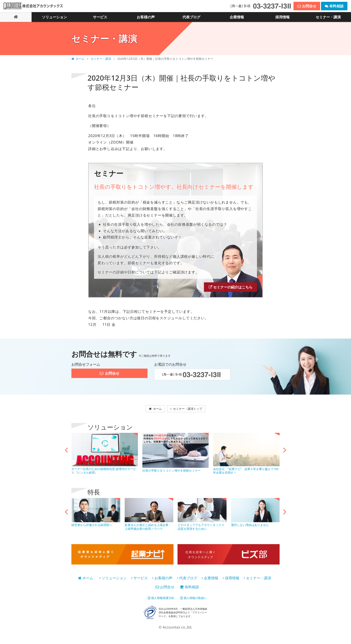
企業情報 (210, 581)
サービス (139, 581)
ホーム (78, 58)
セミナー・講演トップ (188, 411)
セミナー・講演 (101, 58)
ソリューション (113, 581)
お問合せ (165, 590)
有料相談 (189, 590)
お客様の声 (162, 581)
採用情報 (231, 581)
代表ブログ (187, 581)
